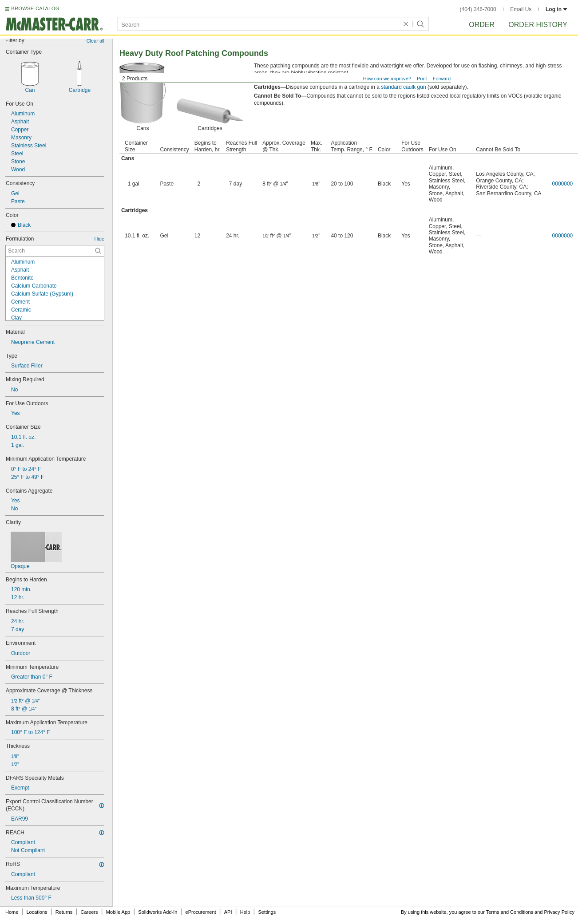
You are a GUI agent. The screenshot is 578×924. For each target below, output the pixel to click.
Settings (267, 912)
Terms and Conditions (510, 912)
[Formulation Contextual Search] (55, 251)
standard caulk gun (403, 87)
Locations (37, 912)
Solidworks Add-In (158, 912)
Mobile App (118, 912)
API (228, 912)
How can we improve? (387, 79)
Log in (556, 9)
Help (245, 912)
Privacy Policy (559, 912)
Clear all (95, 41)
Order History (538, 25)
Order (482, 25)
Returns (64, 912)
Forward (442, 79)
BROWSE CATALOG (35, 8)
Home (12, 912)
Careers (89, 912)
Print (422, 79)
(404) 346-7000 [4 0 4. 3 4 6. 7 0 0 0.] (478, 9)
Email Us (521, 9)
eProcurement (201, 912)
